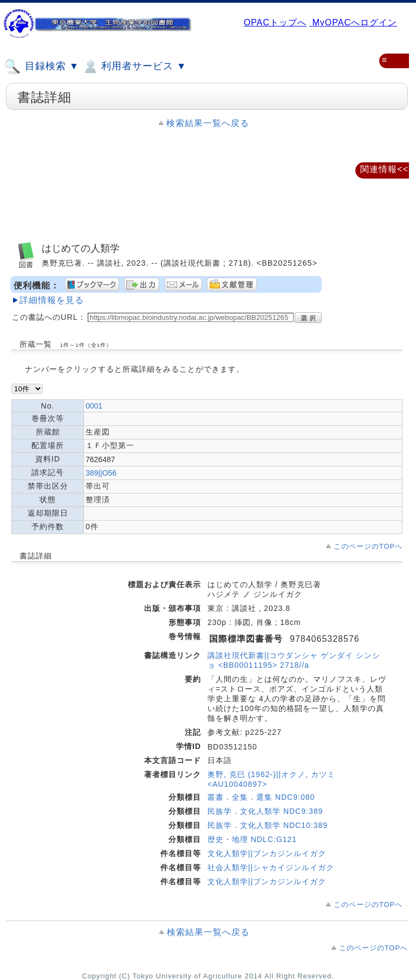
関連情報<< (384, 169)
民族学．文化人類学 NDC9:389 (265, 811)
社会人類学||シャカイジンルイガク (271, 867)
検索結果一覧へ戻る (208, 123)
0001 (94, 406)
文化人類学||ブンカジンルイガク (267, 853)
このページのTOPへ (368, 546)
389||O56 (101, 473)
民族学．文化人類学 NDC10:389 (268, 825)
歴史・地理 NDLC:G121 (252, 839)
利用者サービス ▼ (134, 67)
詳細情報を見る (52, 300)
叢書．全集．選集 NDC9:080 (261, 797)
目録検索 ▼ (42, 67)
